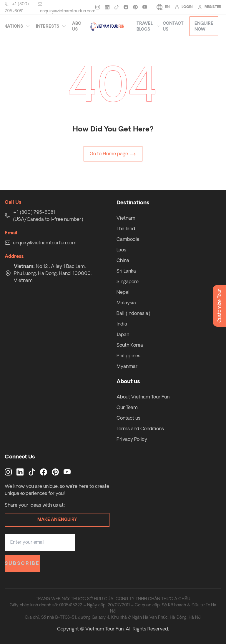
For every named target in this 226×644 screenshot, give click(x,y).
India (122, 324)
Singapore (128, 281)
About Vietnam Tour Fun (143, 397)
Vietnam (126, 218)
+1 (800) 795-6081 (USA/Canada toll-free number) (48, 216)
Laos (121, 250)
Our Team (127, 407)
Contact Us (173, 26)
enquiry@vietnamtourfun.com (68, 11)
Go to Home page (113, 154)
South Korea (130, 345)
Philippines (128, 356)
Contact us (128, 418)
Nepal (123, 292)
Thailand (126, 228)
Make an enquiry (57, 520)
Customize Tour (219, 306)
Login (184, 7)
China (123, 260)
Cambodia (128, 239)
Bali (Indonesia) (133, 313)
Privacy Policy (132, 439)
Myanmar (127, 366)
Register (209, 7)
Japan (123, 334)
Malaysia (126, 303)
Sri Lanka (126, 271)
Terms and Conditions (140, 428)
